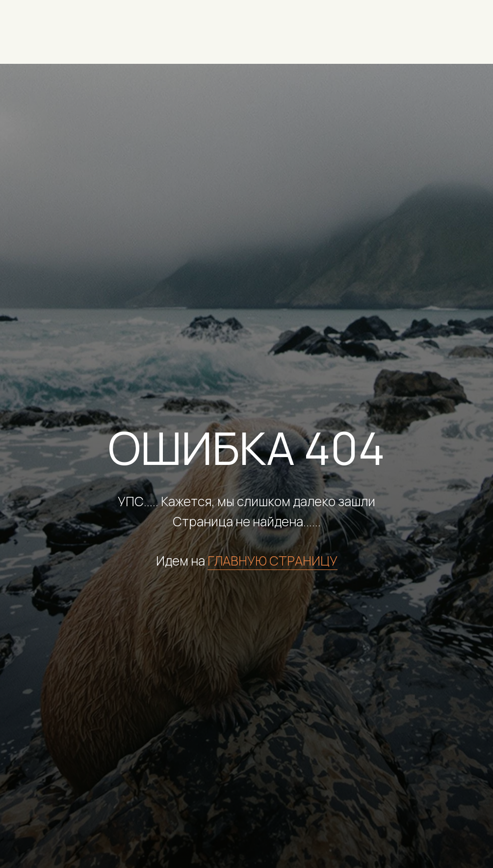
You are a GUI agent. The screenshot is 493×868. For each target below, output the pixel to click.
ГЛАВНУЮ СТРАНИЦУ (272, 561)
